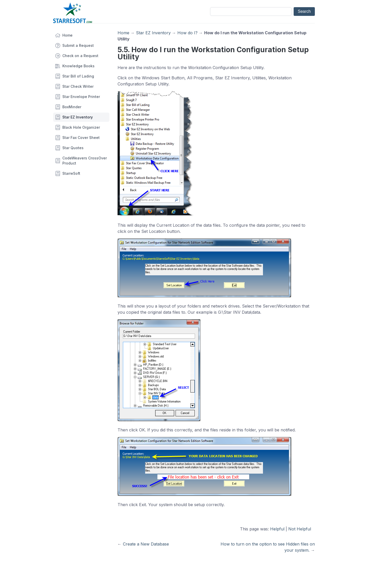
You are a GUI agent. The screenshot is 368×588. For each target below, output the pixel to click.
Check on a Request (80, 56)
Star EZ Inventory (78, 117)
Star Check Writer (78, 86)
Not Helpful (300, 529)
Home (67, 35)
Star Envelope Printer (81, 97)
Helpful (277, 529)
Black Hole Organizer (81, 127)
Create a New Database (146, 544)
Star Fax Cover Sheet (81, 138)
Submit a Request (78, 45)
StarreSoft (71, 173)
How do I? (187, 33)
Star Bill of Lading (78, 76)
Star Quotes (73, 148)
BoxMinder (72, 107)
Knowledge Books (78, 66)
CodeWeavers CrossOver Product (85, 161)
